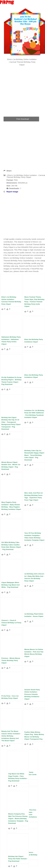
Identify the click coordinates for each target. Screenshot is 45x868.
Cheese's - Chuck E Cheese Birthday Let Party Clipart (11, 623)
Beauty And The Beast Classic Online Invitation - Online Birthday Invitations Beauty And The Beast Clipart (11, 736)
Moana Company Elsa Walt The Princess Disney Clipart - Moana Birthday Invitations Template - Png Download (17, 819)
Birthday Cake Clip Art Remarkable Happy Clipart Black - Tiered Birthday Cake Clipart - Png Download (34, 455)
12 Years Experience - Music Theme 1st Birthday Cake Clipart (29, 855)
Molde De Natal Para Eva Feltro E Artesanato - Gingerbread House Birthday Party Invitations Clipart (28, 815)
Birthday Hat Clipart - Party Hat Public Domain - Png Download (17, 859)
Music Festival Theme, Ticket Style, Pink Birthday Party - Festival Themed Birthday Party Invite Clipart (34, 302)
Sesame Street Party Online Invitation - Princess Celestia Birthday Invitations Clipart (32, 694)
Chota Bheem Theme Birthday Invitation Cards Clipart (28, 775)
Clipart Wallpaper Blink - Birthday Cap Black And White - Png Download (11, 585)
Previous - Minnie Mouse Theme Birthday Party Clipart (11, 661)
